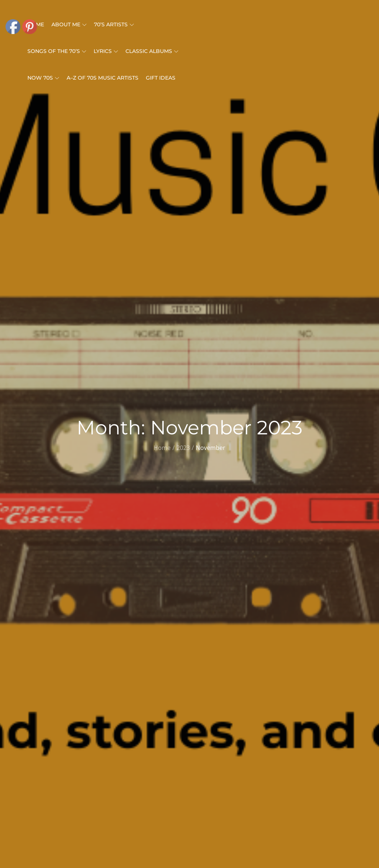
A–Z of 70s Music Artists (103, 78)
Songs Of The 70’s (57, 51)
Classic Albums (152, 51)
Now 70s (43, 78)
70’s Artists (114, 24)
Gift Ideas (161, 78)
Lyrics (106, 51)
